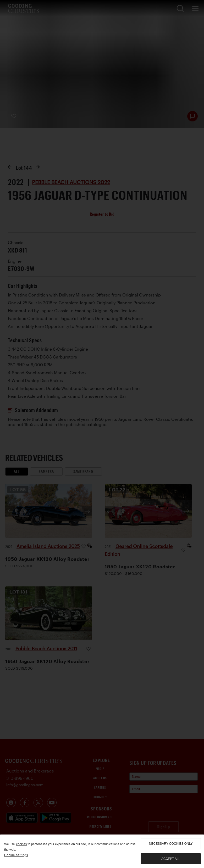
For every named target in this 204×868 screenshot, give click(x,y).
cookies (21, 844)
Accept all (171, 859)
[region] (102, 851)
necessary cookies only (171, 844)
